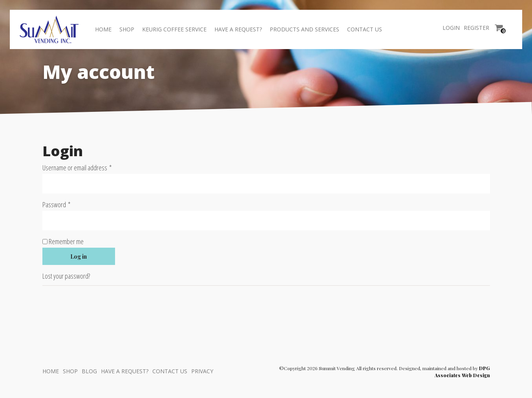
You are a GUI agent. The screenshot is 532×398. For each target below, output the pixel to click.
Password (67, 204)
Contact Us (365, 29)
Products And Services (304, 29)
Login (451, 28)
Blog (89, 371)
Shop (127, 29)
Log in (79, 257)
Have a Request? (238, 29)
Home (103, 29)
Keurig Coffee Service (174, 29)
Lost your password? (66, 276)
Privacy (202, 371)
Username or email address (88, 167)
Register (476, 28)
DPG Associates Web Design (462, 372)
